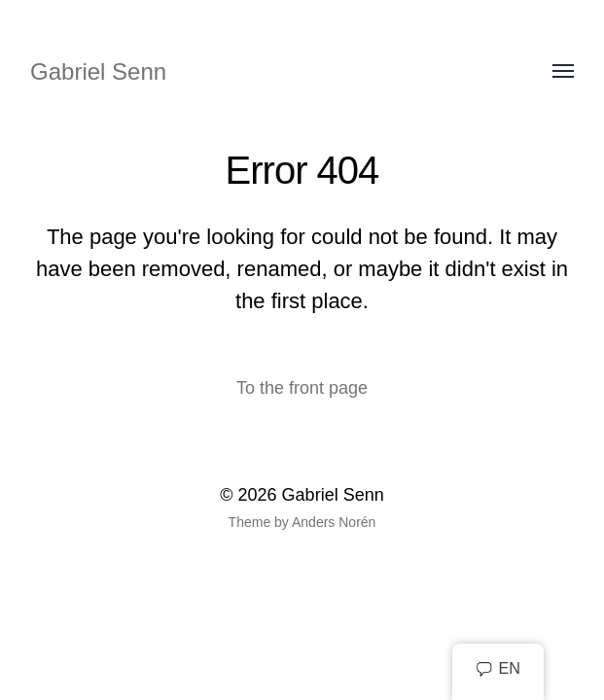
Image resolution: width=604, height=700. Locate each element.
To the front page (302, 388)
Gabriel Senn (98, 71)
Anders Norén (334, 522)
